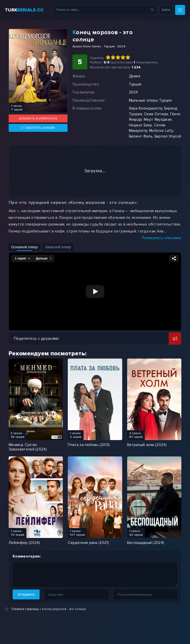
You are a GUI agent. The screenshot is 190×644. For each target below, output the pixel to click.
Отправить (26, 594)
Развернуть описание (162, 238)
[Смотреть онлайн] (38, 128)
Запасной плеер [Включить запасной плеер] (58, 247)
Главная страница (25, 609)
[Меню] (180, 10)
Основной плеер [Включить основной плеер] (24, 247)
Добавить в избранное (38, 119)
